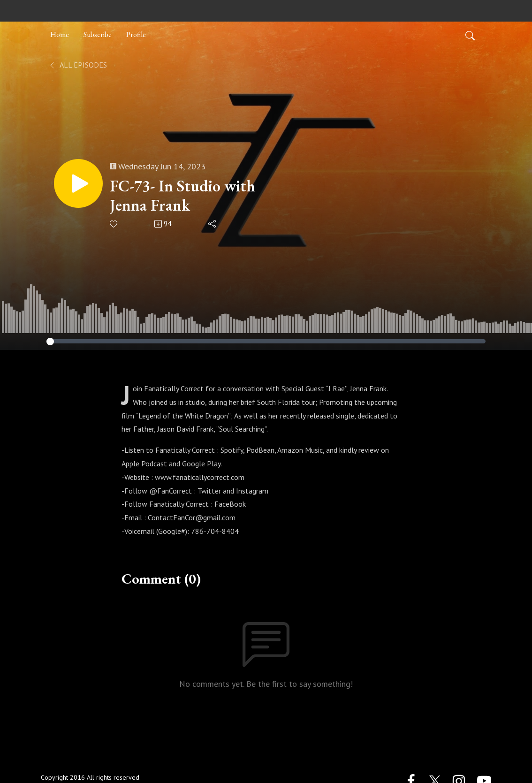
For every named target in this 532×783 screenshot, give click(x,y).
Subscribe (98, 34)
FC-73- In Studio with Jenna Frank (182, 196)
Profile (136, 34)
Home (60, 34)
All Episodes (78, 65)
